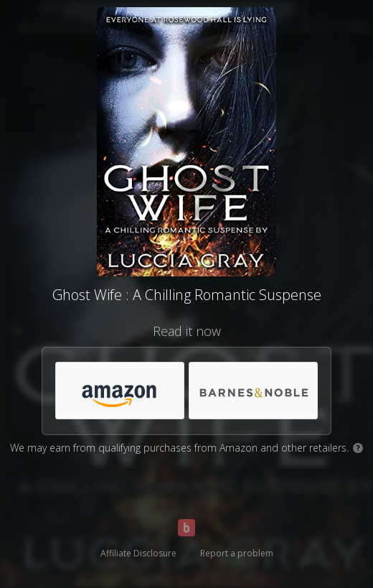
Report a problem (237, 553)
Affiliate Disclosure (138, 553)
